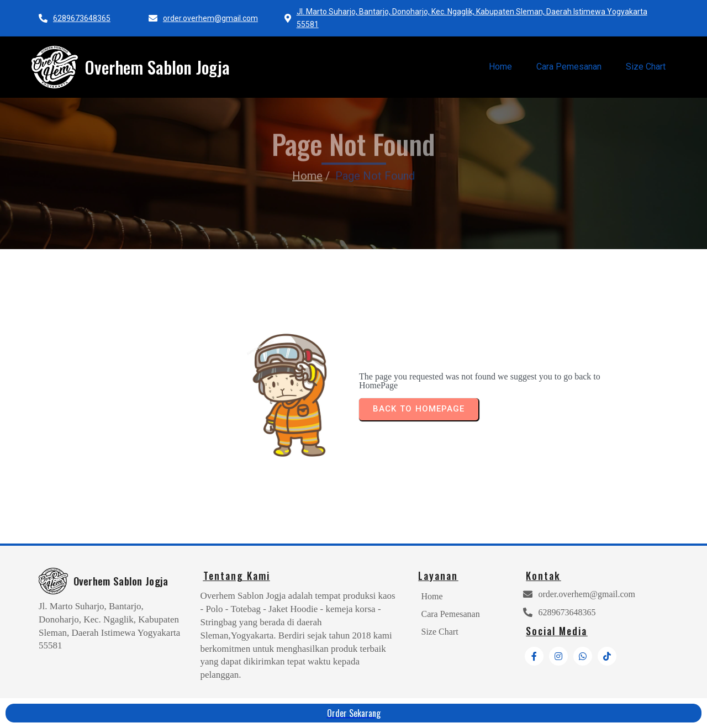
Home (307, 161)
